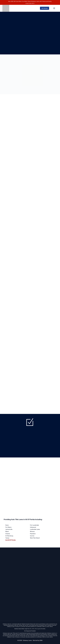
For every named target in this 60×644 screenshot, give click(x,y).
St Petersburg (9, 536)
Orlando (8, 534)
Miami (7, 531)
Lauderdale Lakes (35, 529)
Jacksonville (9, 529)
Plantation (33, 534)
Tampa (7, 538)
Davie (7, 525)
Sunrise (32, 536)
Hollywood (33, 527)
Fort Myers (8, 527)
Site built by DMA (38, 640)
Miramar (32, 531)
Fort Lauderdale (34, 525)
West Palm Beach (35, 538)
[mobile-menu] (54, 8)
